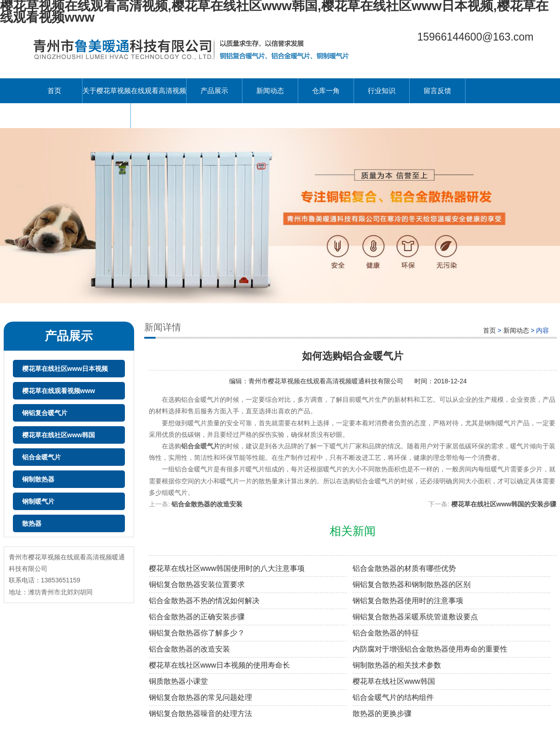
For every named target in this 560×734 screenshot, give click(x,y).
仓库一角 (326, 91)
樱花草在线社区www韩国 (59, 435)
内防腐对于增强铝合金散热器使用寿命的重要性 (430, 649)
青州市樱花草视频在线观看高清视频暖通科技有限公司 (327, 381)
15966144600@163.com (475, 37)
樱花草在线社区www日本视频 (65, 369)
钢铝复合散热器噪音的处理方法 (200, 713)
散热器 (32, 523)
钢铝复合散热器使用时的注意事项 (408, 601)
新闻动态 (270, 91)
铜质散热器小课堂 (178, 681)
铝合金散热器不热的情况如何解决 (204, 601)
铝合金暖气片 (41, 457)
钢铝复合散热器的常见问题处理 (200, 697)
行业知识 (382, 91)
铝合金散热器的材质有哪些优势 (404, 568)
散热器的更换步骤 (382, 713)
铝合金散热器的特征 (386, 633)
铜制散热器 (38, 479)
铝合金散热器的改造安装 (207, 504)
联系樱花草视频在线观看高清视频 (79, 115)
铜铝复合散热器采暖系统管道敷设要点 (415, 617)
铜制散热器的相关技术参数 (397, 665)
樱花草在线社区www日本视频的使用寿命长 (220, 665)
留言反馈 (437, 91)
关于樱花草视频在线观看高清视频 (134, 91)
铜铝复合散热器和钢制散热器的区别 (412, 584)
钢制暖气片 (38, 501)
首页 (54, 91)
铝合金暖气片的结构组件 (393, 697)
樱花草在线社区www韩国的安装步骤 (504, 504)
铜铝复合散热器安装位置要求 (197, 584)
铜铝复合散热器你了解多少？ (197, 633)
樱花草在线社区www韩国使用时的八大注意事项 (227, 568)
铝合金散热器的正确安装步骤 (197, 617)
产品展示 (214, 91)
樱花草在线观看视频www (59, 391)
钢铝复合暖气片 (45, 413)
